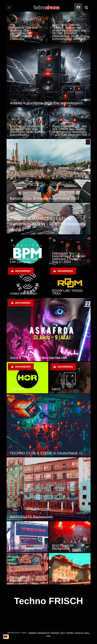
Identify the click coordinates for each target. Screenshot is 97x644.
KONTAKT (70, 633)
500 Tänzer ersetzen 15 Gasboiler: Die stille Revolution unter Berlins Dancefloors (27, 130)
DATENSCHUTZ (44, 633)
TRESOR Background (26, 548)
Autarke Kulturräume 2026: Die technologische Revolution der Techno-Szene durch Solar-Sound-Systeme (49, 103)
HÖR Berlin (18, 389)
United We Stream (23, 293)
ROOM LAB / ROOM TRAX (67, 292)
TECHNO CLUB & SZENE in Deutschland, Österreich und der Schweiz (49, 453)
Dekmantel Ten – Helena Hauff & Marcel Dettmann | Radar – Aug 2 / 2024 (69, 258)
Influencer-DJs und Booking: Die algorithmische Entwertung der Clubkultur (24, 33)
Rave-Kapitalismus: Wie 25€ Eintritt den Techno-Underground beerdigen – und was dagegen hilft (70, 130)
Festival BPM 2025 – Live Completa (25, 260)
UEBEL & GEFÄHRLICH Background (63, 578)
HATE (56, 389)
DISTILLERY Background (19, 579)
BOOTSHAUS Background (63, 547)
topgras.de (79, 633)
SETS (63, 633)
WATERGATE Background (31, 517)
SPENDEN (32, 633)
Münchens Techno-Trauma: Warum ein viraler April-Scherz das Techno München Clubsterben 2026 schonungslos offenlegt (69, 32)
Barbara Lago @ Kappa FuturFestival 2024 (44, 198)
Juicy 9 (15, 358)
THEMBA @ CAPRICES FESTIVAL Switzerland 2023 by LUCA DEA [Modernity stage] (48, 224)
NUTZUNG (55, 633)
